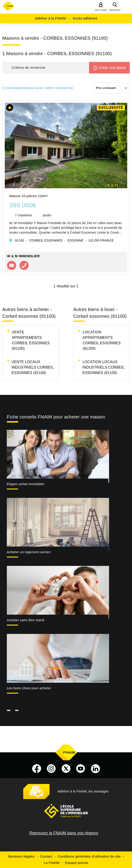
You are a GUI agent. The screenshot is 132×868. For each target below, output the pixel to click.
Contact (46, 856)
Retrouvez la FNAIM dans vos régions (64, 833)
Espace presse (77, 863)
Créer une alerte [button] (112, 68)
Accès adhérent (85, 18)
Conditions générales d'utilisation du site (89, 856)
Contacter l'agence (12, 265)
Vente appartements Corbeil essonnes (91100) (31, 340)
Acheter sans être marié (26, 620)
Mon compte (101, 10)
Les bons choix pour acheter (29, 688)
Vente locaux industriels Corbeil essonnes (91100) (33, 367)
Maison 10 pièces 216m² (29, 196)
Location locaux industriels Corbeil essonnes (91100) (103, 367)
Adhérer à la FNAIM (50, 18)
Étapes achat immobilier (26, 484)
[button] (46, 68)
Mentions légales (21, 856)
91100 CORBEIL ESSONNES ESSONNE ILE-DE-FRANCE (64, 240)
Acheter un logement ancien (29, 552)
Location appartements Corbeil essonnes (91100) (102, 340)
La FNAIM (52, 863)
